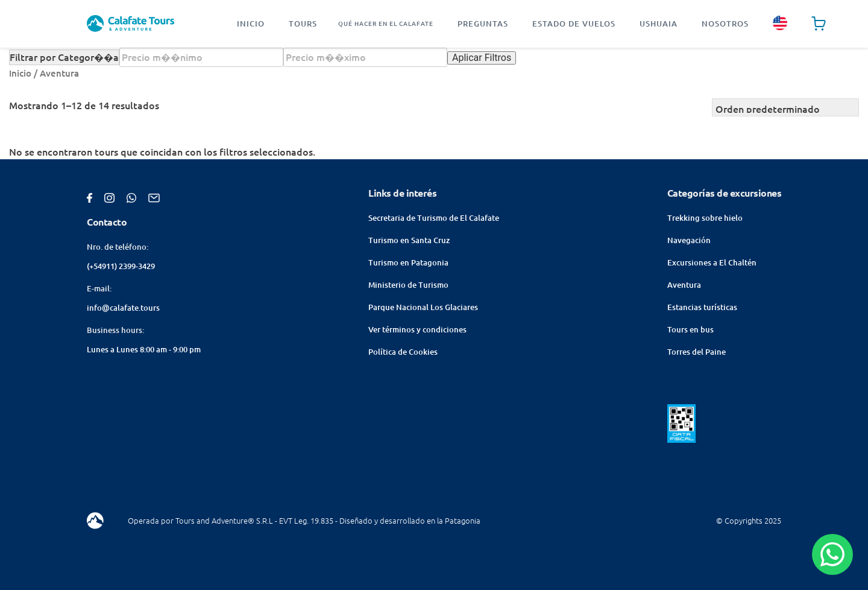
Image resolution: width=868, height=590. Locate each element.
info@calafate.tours (123, 308)
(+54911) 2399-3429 (121, 266)
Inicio (251, 24)
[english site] (780, 24)
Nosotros (725, 24)
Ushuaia (659, 24)
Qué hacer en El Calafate (386, 24)
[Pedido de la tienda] (785, 107)
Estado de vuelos (574, 24)
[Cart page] (819, 24)
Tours (303, 24)
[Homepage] (131, 24)
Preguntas (483, 24)
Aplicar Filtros (482, 58)
